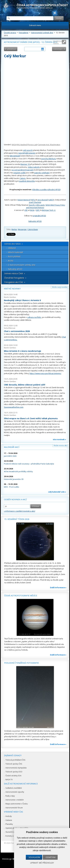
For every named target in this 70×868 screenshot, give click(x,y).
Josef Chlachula (35, 202)
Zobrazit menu (35, 25)
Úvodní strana (10, 33)
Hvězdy (9, 816)
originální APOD (39, 216)
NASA (14, 145)
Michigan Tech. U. (49, 210)
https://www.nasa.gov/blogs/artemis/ (45, 373)
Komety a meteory (13, 836)
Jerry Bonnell (43, 200)
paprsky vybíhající (42, 173)
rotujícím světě (19, 173)
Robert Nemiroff (24, 200)
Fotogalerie (24, 33)
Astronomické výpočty (15, 792)
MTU (33, 200)
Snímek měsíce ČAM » (15, 273)
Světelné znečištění (14, 788)
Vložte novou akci (61, 446)
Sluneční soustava (13, 832)
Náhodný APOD (35, 221)
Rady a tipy (10, 796)
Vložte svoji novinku (60, 287)
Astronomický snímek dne (42, 33)
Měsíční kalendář (16, 252)
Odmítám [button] (51, 857)
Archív (11, 261)
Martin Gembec (10, 297)
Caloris (23, 178)
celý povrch (28, 150)
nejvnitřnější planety (27, 153)
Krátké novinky (12, 289)
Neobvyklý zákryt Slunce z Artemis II (22, 300)
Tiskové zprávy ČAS (14, 764)
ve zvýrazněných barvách (23, 170)
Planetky (9, 824)
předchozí (12, 49)
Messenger (22, 229)
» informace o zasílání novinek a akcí (19, 511)
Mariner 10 (25, 164)
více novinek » (59, 439)
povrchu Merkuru (49, 159)
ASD (26, 210)
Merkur (14, 229)
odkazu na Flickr (34, 317)
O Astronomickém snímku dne (22, 265)
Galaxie (9, 820)
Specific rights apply (37, 205)
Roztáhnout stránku (58, 42)
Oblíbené (12, 248)
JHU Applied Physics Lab (27, 145)
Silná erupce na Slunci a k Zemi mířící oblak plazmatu (31, 418)
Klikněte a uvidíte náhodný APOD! (46, 190)
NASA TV (9, 780)
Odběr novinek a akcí (15, 499)
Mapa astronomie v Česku (17, 804)
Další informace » (58, 587)
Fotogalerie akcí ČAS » (15, 282)
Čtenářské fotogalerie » (15, 278)
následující (58, 49)
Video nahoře (34, 167)
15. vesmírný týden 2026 (17, 519)
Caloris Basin (33, 229)
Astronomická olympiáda (16, 768)
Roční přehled (14, 256)
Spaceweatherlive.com (14, 407)
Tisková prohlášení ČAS (15, 760)
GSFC (38, 210)
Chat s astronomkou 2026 (17, 331)
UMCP (51, 200)
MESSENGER (15, 156)
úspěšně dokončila (27, 181)
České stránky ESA (13, 776)
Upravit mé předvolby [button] (42, 863)
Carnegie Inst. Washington (49, 145)
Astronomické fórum (14, 808)
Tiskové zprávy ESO (14, 772)
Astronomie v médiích (15, 800)
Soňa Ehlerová (10, 328)
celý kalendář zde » (57, 492)
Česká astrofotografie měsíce (21, 596)
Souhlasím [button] (34, 857)
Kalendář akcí (12, 447)
